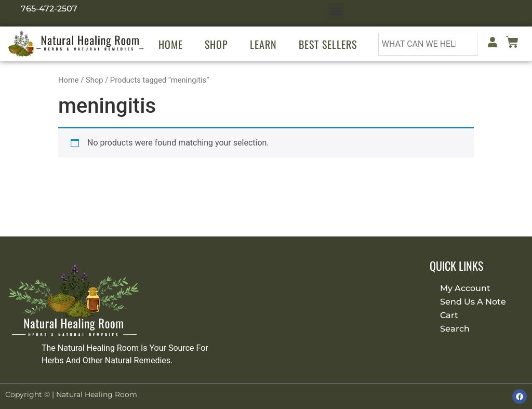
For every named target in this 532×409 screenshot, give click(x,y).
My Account (465, 288)
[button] (336, 11)
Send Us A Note (473, 302)
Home (171, 44)
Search (455, 329)
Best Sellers (328, 44)
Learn (263, 44)
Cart (449, 315)
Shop (216, 44)
